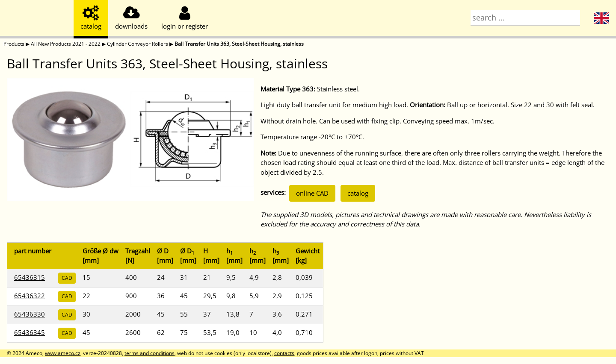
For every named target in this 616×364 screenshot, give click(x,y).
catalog (358, 193)
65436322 (30, 296)
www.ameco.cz (63, 353)
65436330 (30, 314)
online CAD (312, 193)
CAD (67, 278)
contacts (284, 353)
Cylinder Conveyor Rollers (138, 44)
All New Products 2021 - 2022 (66, 44)
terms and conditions (150, 353)
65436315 (30, 277)
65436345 (30, 332)
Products (14, 44)
